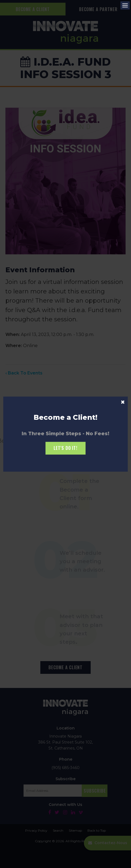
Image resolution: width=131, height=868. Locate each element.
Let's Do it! (65, 448)
